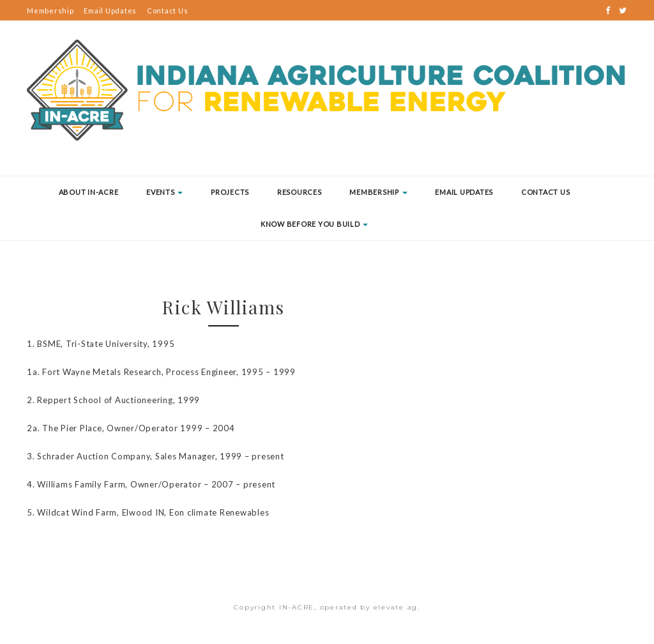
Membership (50, 11)
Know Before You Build (315, 224)
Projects (230, 192)
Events (164, 192)
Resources (300, 192)
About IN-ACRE (89, 192)
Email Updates (110, 11)
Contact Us (168, 11)
